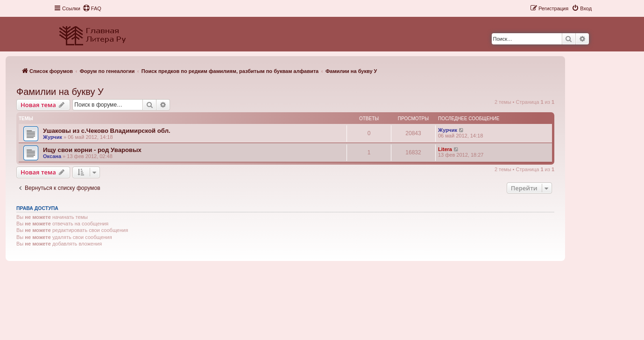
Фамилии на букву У (60, 92)
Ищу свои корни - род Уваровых (92, 150)
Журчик (53, 137)
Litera (445, 149)
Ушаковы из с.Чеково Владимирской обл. (107, 131)
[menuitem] (92, 8)
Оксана (52, 156)
